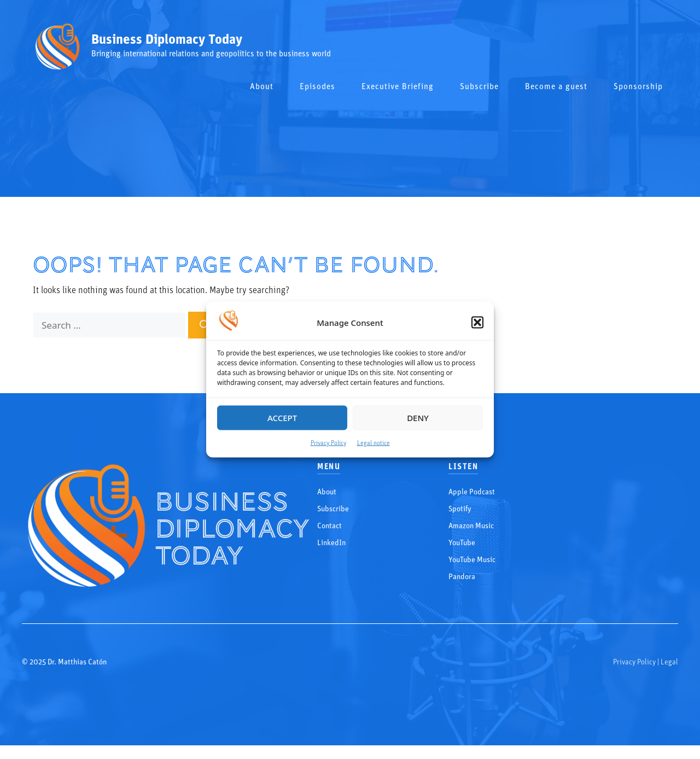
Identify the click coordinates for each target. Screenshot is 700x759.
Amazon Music (471, 526)
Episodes (317, 87)
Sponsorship (638, 87)
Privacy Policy (328, 443)
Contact (329, 526)
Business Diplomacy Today (167, 40)
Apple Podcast (472, 492)
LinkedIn (331, 543)
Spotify (460, 509)
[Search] (205, 325)
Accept (282, 418)
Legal (669, 662)
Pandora (462, 577)
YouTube (462, 543)
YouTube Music (472, 560)
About (262, 87)
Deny (418, 418)
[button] (477, 323)
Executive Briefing (398, 87)
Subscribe (479, 87)
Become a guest (556, 87)
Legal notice (374, 443)
